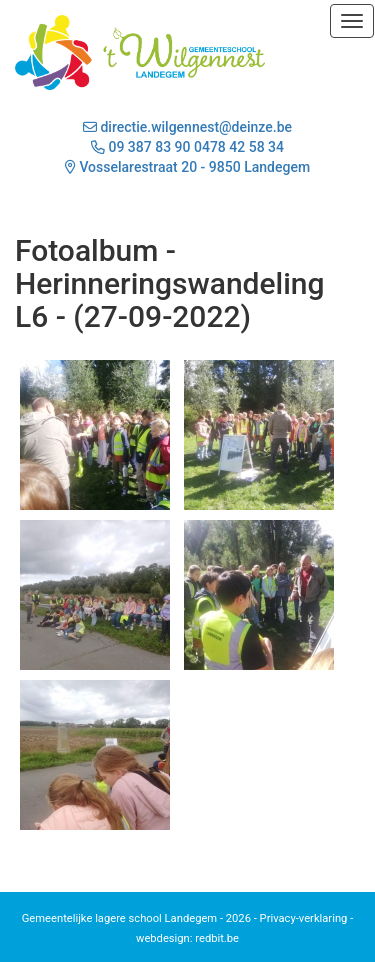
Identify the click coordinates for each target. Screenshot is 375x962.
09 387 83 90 (149, 147)
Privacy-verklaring (304, 918)
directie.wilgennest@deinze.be (187, 127)
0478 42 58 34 (239, 147)
